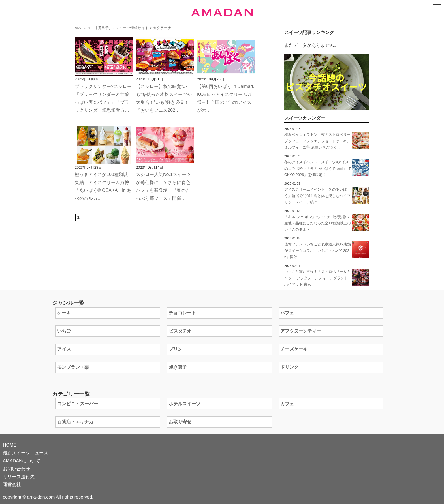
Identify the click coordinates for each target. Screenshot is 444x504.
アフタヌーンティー (301, 331)
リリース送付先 (19, 477)
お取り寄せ (180, 422)
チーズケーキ (294, 349)
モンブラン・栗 (73, 367)
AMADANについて (22, 461)
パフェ (287, 313)
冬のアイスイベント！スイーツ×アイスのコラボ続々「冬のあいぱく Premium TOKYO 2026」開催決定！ (318, 168)
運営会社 (12, 485)
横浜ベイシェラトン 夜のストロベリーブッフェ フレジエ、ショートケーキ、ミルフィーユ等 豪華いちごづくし (317, 141)
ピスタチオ (180, 331)
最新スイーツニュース (25, 453)
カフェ (287, 404)
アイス (64, 349)
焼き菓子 (178, 367)
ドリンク (289, 367)
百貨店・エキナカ (75, 422)
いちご (64, 331)
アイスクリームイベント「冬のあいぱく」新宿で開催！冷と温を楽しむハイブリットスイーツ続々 (317, 196)
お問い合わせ (16, 469)
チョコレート (182, 313)
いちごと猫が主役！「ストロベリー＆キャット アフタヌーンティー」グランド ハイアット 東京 (317, 278)
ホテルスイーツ (185, 404)
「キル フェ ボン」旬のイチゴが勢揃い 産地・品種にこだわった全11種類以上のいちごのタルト (318, 223)
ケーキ (64, 313)
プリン (176, 349)
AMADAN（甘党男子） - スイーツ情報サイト (112, 28)
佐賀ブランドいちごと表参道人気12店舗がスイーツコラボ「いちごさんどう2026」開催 (318, 250)
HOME (10, 445)
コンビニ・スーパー (78, 404)
